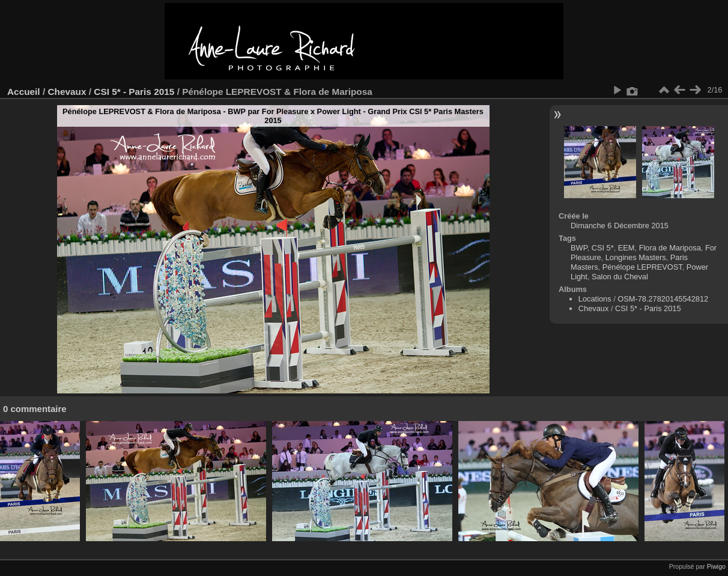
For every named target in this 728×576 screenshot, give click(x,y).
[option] (40, 481)
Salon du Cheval (620, 277)
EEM (626, 248)
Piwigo (716, 566)
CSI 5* (603, 248)
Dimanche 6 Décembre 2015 (620, 226)
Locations (595, 299)
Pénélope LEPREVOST (642, 267)
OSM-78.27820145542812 (663, 299)
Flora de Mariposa (670, 248)
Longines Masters (636, 257)
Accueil (24, 92)
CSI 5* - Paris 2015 (134, 92)
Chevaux (67, 92)
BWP (579, 248)
